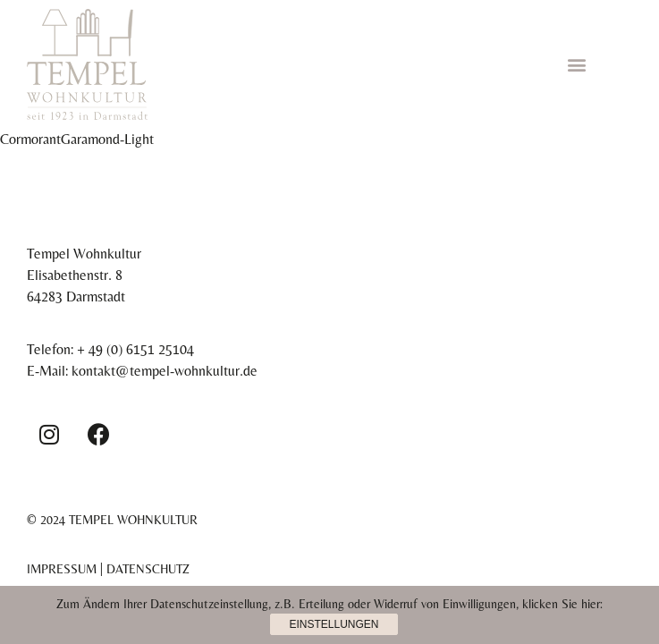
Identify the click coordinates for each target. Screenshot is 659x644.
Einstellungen (334, 624)
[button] (576, 64)
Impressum (62, 569)
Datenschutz (148, 569)
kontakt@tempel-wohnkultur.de (165, 371)
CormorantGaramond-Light (77, 139)
